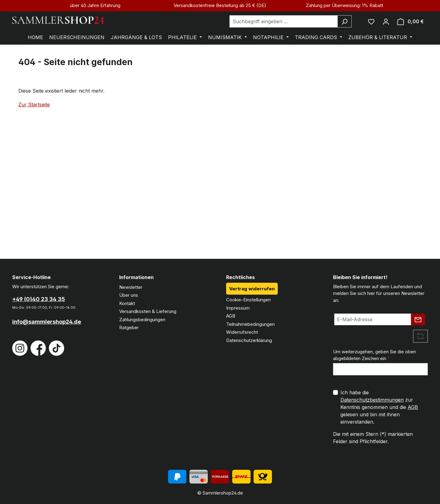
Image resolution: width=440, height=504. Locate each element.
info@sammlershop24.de (47, 322)
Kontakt (127, 303)
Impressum (238, 308)
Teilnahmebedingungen (250, 324)
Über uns (129, 295)
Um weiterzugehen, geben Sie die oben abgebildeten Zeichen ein (374, 355)
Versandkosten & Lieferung (148, 311)
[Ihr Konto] (386, 21)
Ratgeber (129, 327)
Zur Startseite (34, 105)
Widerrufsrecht (242, 332)
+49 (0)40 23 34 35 (39, 299)
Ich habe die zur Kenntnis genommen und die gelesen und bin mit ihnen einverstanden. (379, 407)
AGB (231, 316)
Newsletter (131, 287)
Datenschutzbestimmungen (372, 400)
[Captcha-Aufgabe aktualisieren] (420, 336)
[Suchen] (345, 21)
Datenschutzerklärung (249, 340)
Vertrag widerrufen (252, 289)
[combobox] (284, 21)
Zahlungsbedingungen (142, 320)
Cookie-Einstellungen (248, 300)
